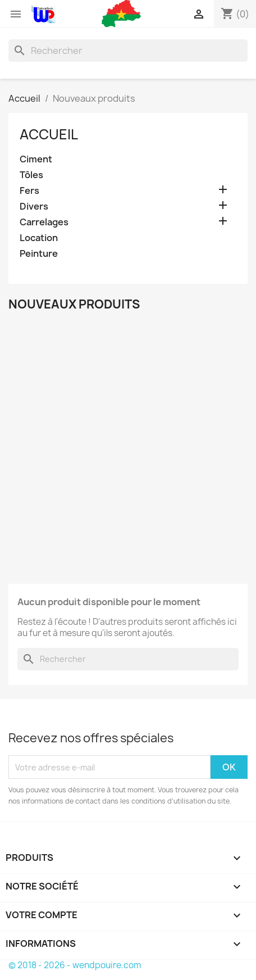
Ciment (36, 159)
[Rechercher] (128, 51)
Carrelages (44, 222)
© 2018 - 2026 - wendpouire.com (75, 965)
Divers (34, 207)
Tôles (31, 175)
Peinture (39, 254)
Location (39, 238)
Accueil (49, 134)
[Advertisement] (128, 444)
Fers (29, 191)
